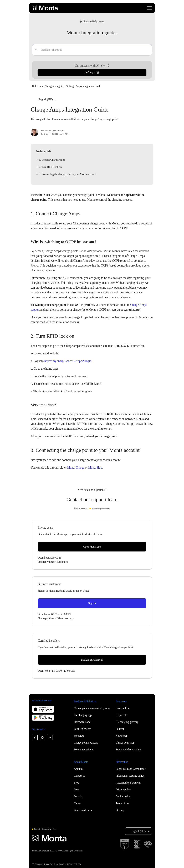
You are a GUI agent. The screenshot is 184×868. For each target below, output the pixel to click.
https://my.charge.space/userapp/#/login (68, 361)
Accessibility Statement (128, 783)
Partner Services (82, 729)
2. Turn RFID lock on (49, 167)
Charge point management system (92, 708)
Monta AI (79, 736)
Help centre (122, 715)
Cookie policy (123, 796)
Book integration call (92, 660)
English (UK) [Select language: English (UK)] (46, 99)
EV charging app (83, 715)
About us (79, 769)
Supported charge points (128, 749)
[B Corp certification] (137, 844)
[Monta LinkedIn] (50, 737)
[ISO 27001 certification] (148, 844)
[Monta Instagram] (42, 737)
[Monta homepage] (45, 8)
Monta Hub (95, 468)
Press (77, 789)
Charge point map (125, 743)
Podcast (120, 729)
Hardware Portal (83, 722)
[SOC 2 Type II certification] (125, 844)
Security (78, 796)
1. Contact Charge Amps (50, 160)
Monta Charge (76, 468)
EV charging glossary (127, 722)
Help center (38, 86)
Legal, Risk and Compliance (131, 769)
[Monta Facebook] (35, 737)
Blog (76, 783)
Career (77, 803)
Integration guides (56, 86)
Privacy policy (123, 789)
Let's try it (92, 72)
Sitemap (120, 810)
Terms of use (122, 803)
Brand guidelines (83, 810)
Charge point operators (86, 743)
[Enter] (35, 50)
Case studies (122, 708)
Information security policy (130, 776)
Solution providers (84, 749)
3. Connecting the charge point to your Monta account (66, 174)
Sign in (92, 603)
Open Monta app (92, 547)
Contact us (80, 776)
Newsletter (121, 736)
